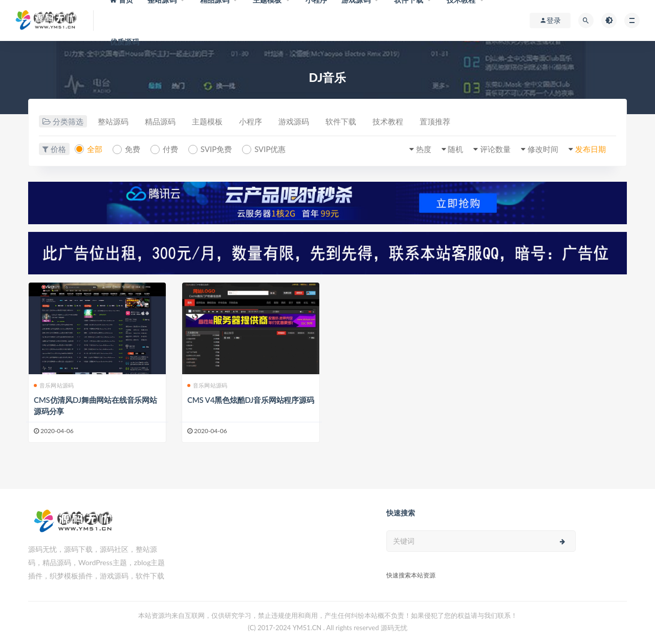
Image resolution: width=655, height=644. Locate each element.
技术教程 (388, 121)
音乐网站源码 (54, 385)
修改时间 (543, 149)
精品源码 (160, 121)
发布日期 (591, 149)
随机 (455, 149)
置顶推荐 (435, 121)
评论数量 (495, 149)
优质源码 (125, 42)
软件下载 (341, 121)
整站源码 (113, 121)
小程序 (250, 121)
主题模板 (207, 121)
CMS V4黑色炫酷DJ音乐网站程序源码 (251, 400)
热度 (424, 149)
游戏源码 (294, 121)
